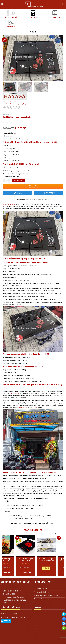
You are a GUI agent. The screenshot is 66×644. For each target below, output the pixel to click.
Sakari (20, 407)
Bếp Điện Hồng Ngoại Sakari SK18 (33, 560)
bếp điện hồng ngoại (16, 104)
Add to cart (18, 180)
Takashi (35, 407)
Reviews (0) (45, 199)
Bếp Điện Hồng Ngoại (9, 204)
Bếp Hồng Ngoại (12, 101)
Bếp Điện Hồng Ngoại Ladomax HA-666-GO (54, 560)
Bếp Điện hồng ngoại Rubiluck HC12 (12, 560)
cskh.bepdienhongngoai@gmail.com (13, 597)
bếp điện (8, 104)
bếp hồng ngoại (25, 104)
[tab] (21, 199)
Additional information (33, 199)
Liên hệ (54, 568)
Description (21, 199)
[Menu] (2, 4)
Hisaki (25, 407)
